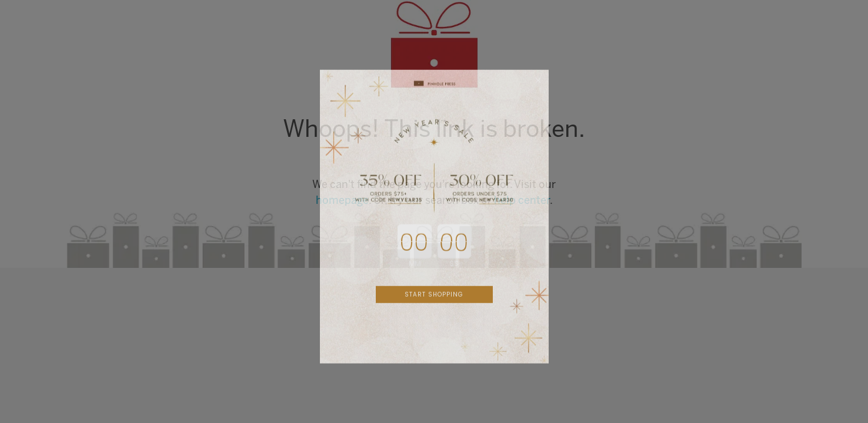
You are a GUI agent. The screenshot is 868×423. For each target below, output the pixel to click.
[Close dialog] (538, 90)
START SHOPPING (434, 305)
